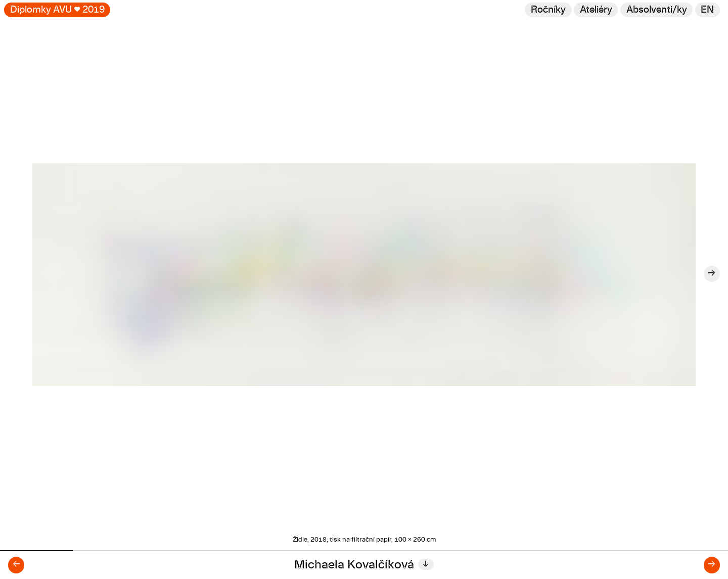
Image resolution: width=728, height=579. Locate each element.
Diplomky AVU (57, 10)
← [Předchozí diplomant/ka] (16, 565)
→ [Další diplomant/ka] (712, 565)
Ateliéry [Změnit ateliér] (596, 10)
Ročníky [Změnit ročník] (548, 10)
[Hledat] (656, 10)
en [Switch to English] (707, 10)
